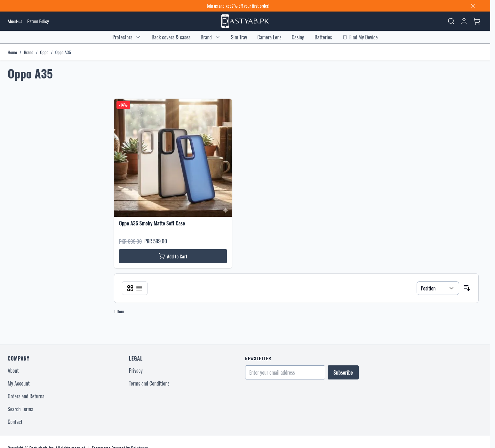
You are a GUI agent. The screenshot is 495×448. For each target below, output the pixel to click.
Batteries (323, 37)
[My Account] (464, 21)
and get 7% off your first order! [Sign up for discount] (238, 6)
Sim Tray (239, 37)
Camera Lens (269, 37)
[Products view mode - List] (139, 288)
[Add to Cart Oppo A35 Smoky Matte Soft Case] (173, 256)
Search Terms (20, 409)
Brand (206, 37)
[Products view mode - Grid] (130, 288)
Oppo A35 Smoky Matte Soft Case (152, 223)
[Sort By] (438, 288)
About (13, 371)
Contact (15, 422)
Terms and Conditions (149, 383)
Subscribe (343, 372)
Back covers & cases (171, 37)
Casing (298, 37)
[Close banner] (473, 6)
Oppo (44, 52)
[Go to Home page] (245, 21)
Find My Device (360, 37)
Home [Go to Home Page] (12, 52)
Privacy (136, 371)
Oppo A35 (63, 52)
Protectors (123, 37)
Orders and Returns (26, 396)
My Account (19, 383)
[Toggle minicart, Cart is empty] (477, 21)
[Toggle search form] (451, 21)
